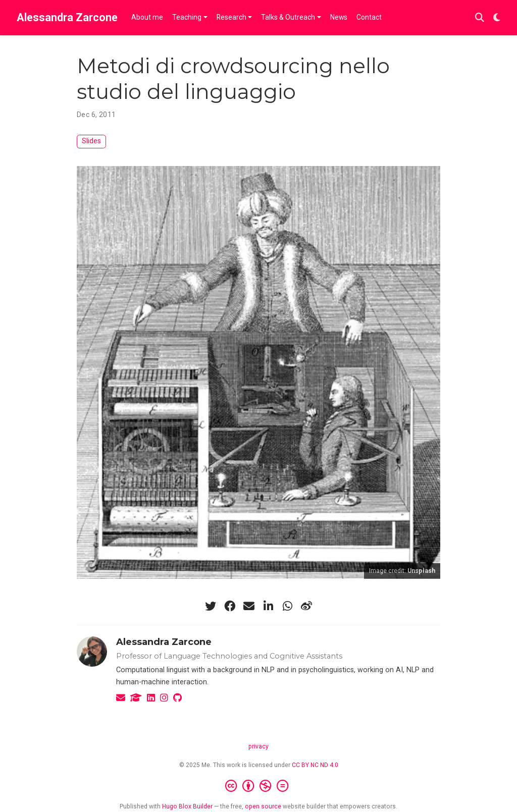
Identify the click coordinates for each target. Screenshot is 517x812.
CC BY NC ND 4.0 (315, 765)
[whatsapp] (287, 606)
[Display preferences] (497, 18)
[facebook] (230, 606)
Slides (91, 141)
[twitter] (211, 606)
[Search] (480, 18)
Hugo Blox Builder (187, 806)
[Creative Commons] (259, 786)
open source (263, 806)
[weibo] (306, 606)
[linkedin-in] (268, 606)
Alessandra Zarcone (67, 17)
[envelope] (249, 606)
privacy (258, 746)
